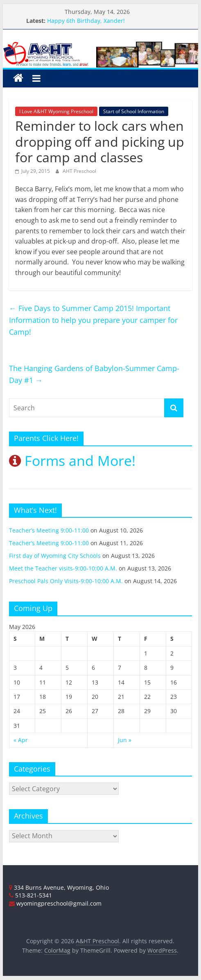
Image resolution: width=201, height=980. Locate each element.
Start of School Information (134, 111)
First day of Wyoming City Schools (55, 556)
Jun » (125, 740)
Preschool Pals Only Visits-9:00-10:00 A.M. (66, 581)
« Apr (21, 740)
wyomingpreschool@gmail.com (55, 903)
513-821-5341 (30, 895)
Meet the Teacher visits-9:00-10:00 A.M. (63, 568)
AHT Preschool (79, 171)
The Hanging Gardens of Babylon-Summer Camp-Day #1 (94, 374)
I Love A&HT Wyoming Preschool (56, 111)
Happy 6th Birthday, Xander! (86, 21)
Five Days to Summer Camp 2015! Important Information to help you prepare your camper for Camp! (93, 320)
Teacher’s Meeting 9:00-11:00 (49, 530)
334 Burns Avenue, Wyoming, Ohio (59, 887)
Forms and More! (72, 461)
